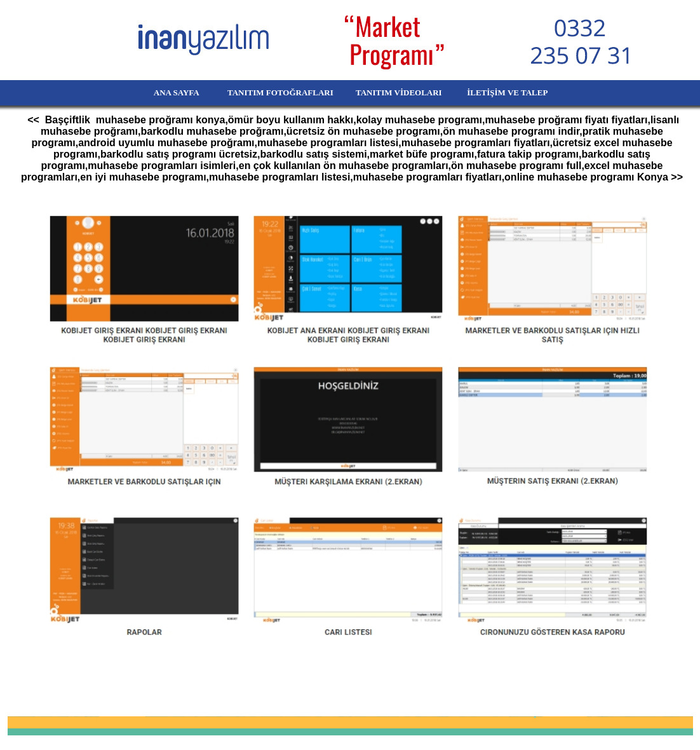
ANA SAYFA (155, 92)
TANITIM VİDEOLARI (400, 92)
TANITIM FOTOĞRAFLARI (273, 92)
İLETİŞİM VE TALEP (526, 92)
